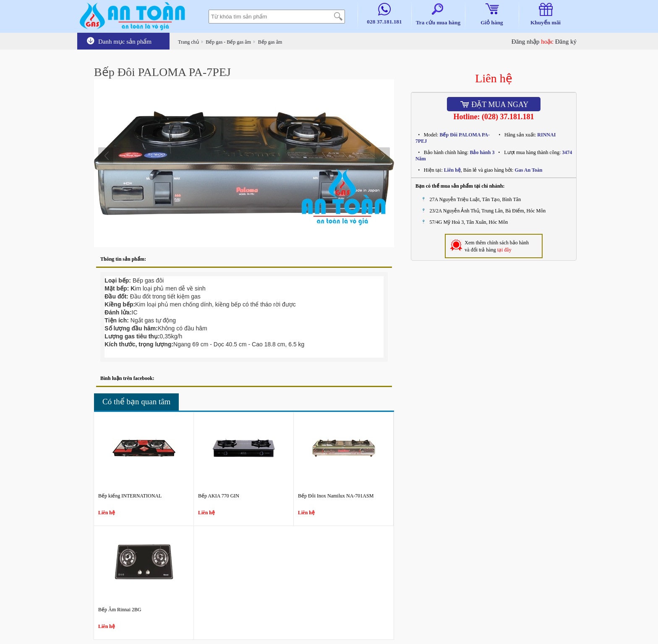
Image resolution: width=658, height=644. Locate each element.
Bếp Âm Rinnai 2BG (120, 610)
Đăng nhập (526, 42)
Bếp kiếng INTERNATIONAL (130, 496)
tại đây (504, 250)
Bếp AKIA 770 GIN (219, 496)
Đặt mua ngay (494, 105)
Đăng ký (566, 42)
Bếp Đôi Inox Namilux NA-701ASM (336, 496)
